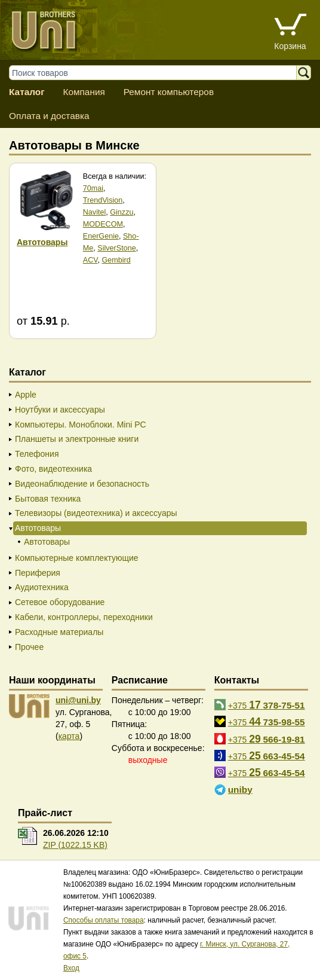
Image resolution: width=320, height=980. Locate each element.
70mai (93, 188)
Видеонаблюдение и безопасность (82, 484)
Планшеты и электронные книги (77, 439)
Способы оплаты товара (104, 920)
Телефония (37, 454)
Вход (71, 968)
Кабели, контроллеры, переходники (84, 617)
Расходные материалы (59, 632)
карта (69, 736)
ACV (90, 260)
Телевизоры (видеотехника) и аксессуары (96, 513)
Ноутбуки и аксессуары (60, 410)
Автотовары (47, 542)
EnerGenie (101, 236)
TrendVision (103, 200)
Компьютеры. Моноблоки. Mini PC (81, 425)
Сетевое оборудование (60, 602)
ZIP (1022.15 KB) (75, 845)
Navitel (95, 212)
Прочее (29, 647)
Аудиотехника (42, 587)
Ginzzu (121, 212)
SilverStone (116, 248)
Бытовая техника (48, 499)
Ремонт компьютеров (169, 92)
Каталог (27, 92)
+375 (267, 705)
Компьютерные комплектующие (77, 558)
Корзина (290, 46)
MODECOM (103, 224)
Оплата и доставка (49, 116)
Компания (84, 92)
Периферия (38, 573)
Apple (26, 395)
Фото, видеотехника (53, 469)
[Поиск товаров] (159, 73)
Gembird (116, 260)
